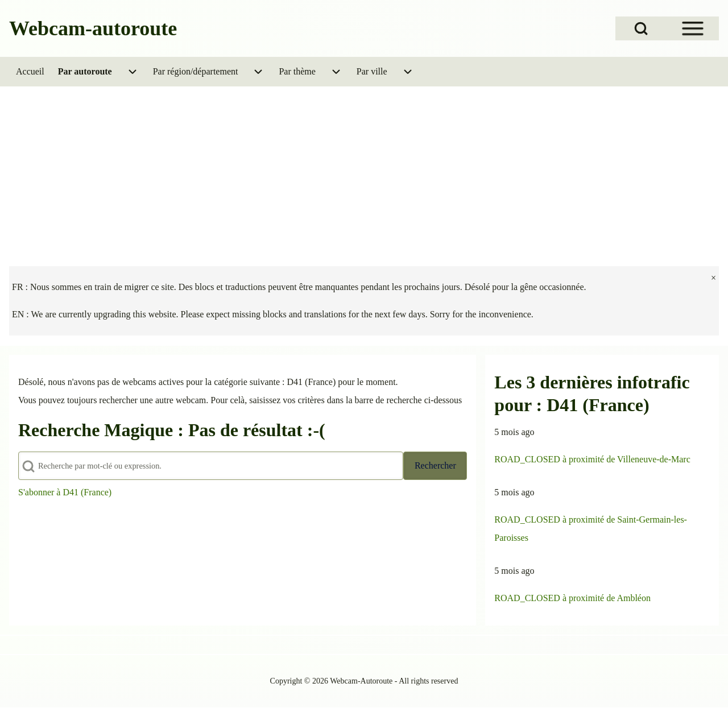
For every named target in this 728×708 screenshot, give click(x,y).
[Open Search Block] (641, 28)
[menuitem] (30, 72)
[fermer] (713, 278)
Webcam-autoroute (93, 28)
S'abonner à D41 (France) (65, 492)
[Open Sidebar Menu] (693, 28)
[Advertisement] (364, 172)
